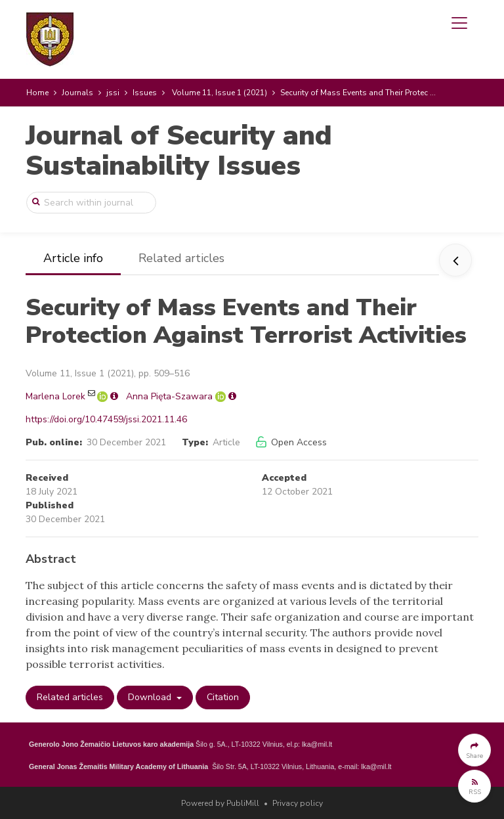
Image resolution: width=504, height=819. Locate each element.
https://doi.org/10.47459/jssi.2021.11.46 (106, 419)
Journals (77, 93)
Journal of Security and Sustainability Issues (179, 151)
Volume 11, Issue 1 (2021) (220, 93)
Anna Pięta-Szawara (169, 396)
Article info (73, 258)
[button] (474, 750)
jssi (113, 93)
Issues (145, 93)
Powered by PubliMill (220, 803)
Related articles (181, 258)
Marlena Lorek (55, 396)
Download (151, 697)
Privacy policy (298, 803)
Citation (223, 697)
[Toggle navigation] (459, 23)
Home (37, 93)
